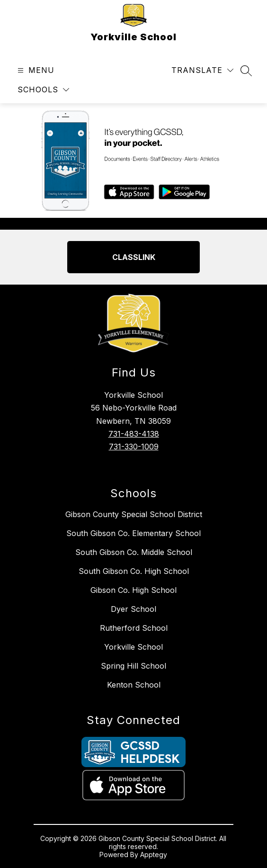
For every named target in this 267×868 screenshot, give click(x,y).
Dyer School (133, 609)
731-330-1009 (134, 447)
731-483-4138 (134, 434)
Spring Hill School (133, 666)
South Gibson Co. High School (134, 571)
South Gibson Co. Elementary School (133, 533)
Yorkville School (133, 647)
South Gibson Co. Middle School (134, 552)
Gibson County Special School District (134, 514)
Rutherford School (134, 628)
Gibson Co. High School (133, 590)
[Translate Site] (202, 70)
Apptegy (154, 855)
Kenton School (134, 685)
